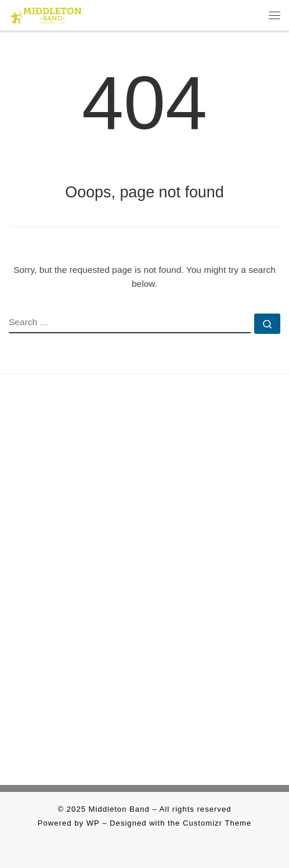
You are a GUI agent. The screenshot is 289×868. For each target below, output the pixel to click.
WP (93, 823)
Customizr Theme (217, 823)
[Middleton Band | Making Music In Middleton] (46, 14)
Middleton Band (119, 809)
